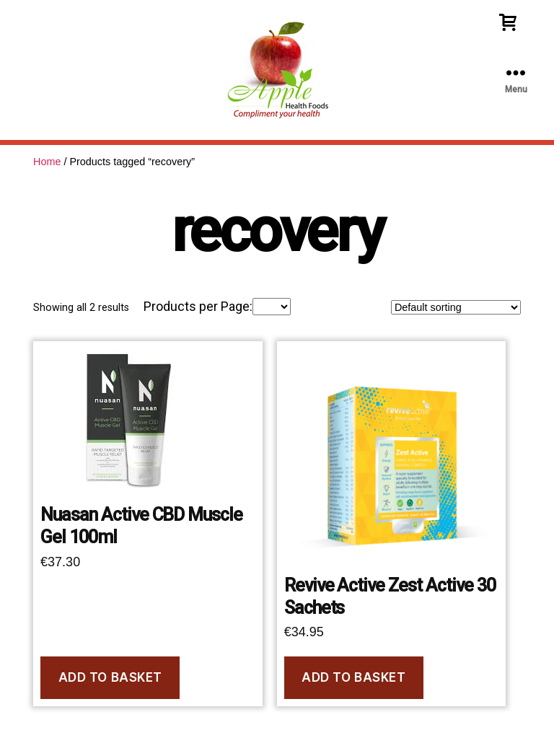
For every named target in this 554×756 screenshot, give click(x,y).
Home (47, 162)
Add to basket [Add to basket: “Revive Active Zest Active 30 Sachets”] (353, 677)
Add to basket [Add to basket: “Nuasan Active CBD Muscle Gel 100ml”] (110, 677)
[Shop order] (456, 307)
